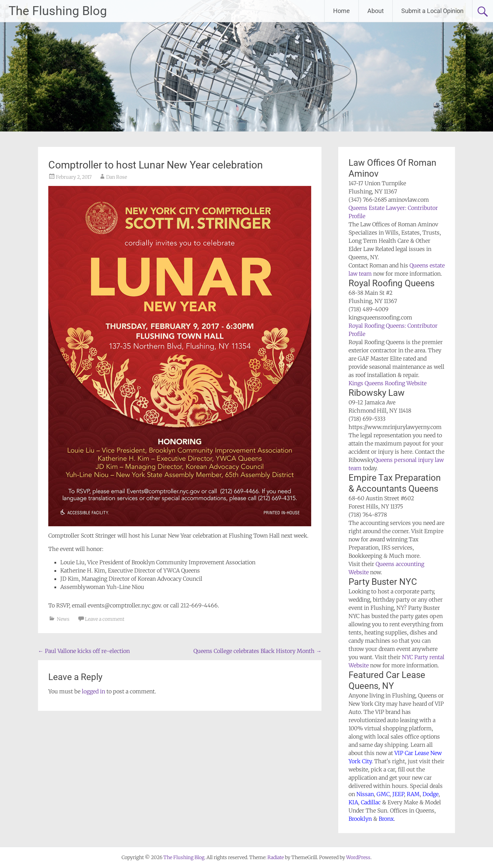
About (376, 11)
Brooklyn (360, 819)
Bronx (386, 819)
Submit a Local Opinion (432, 11)
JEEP (398, 794)
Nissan (365, 794)
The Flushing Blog (58, 11)
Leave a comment (105, 619)
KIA (353, 802)
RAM (413, 794)
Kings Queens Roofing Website (388, 383)
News (63, 619)
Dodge (431, 794)
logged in (93, 691)
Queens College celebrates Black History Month (257, 651)
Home (342, 11)
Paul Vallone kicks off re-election (84, 651)
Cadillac (371, 802)
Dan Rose (117, 177)
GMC (383, 794)
